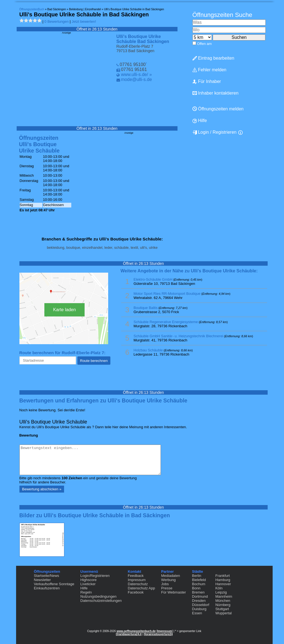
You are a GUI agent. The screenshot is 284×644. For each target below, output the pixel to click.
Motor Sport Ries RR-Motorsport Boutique (167, 294)
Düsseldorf (201, 605)
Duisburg (199, 609)
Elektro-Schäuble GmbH (153, 279)
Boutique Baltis (146, 308)
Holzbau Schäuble (148, 350)
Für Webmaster (173, 592)
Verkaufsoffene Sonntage (54, 584)
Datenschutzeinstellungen (101, 601)
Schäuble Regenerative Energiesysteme (166, 322)
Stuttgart (222, 609)
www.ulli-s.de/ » (136, 74)
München (223, 601)
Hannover (223, 584)
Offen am (204, 44)
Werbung (168, 580)
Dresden (199, 601)
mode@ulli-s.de (136, 79)
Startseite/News (46, 576)
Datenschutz (138, 584)
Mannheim (224, 596)
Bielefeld (199, 580)
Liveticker (88, 584)
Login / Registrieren (215, 132)
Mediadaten (171, 576)
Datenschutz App (141, 588)
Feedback (136, 576)
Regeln (86, 592)
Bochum (199, 584)
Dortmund (200, 596)
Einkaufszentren (47, 588)
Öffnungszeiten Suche (222, 15)
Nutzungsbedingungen (98, 596)
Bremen (198, 592)
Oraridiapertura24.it (129, 634)
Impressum (137, 580)
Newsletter (42, 580)
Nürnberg (223, 605)
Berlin (196, 576)
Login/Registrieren (95, 576)
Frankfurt (222, 576)
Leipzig (221, 592)
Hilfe (200, 121)
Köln (219, 588)
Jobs (165, 584)
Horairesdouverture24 (158, 634)
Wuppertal (223, 613)
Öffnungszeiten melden (218, 109)
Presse (167, 588)
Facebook (136, 592)
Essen (197, 613)
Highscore (89, 580)
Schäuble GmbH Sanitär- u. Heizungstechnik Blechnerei (178, 336)
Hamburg (223, 580)
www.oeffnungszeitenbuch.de (136, 631)
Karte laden (65, 310)
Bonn (196, 588)
